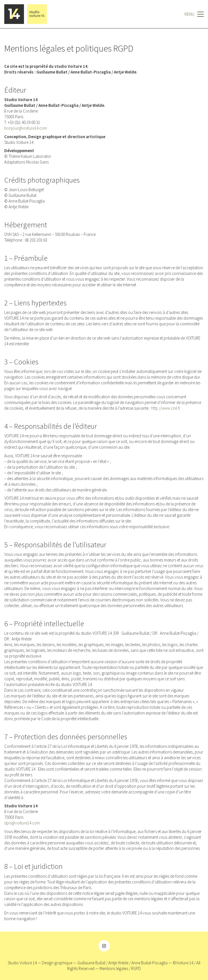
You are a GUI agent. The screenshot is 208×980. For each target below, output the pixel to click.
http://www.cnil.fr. (166, 408)
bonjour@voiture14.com (26, 128)
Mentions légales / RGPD (120, 968)
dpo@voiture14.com (22, 823)
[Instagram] (104, 946)
